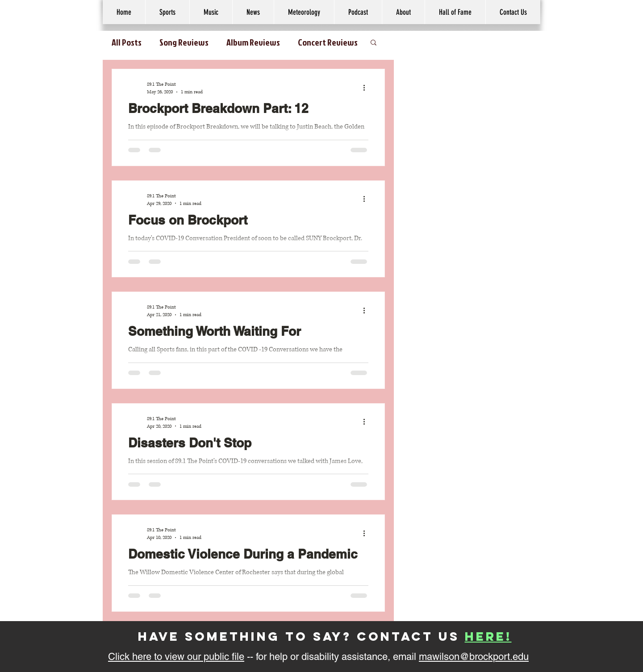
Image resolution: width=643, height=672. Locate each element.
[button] (403, 12)
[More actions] (367, 88)
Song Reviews (184, 42)
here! (488, 636)
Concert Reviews (328, 42)
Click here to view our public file (176, 657)
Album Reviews (253, 42)
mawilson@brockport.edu (474, 657)
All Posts (127, 42)
